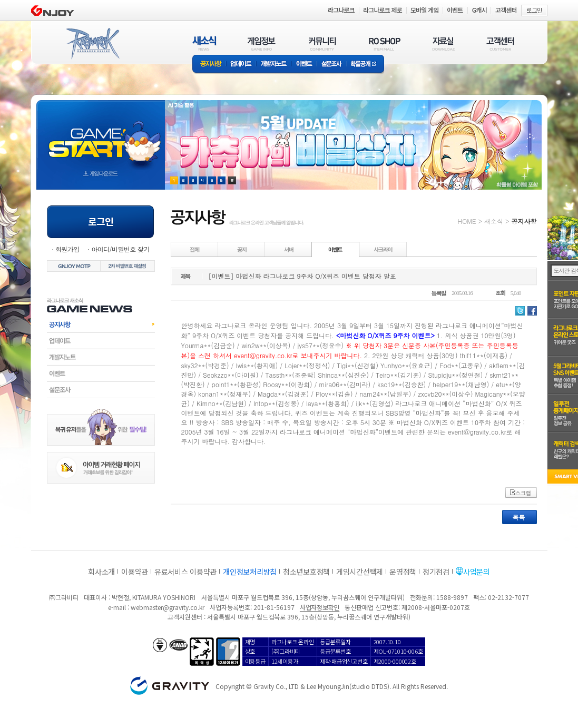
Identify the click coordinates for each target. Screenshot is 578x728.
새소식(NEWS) (204, 43)
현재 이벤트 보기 (232, 180)
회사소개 (101, 572)
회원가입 (67, 249)
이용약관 (135, 572)
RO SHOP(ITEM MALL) (385, 43)
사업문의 (477, 572)
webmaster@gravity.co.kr (168, 607)
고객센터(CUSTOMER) (500, 43)
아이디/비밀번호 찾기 (120, 249)
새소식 (494, 221)
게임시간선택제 (360, 572)
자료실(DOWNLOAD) (443, 43)
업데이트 (241, 65)
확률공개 (365, 65)
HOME (467, 221)
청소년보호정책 (306, 572)
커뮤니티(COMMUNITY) (322, 43)
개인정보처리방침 (250, 572)
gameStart (101, 135)
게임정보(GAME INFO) (262, 43)
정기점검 (436, 572)
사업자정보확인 (320, 607)
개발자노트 (274, 65)
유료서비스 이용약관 (185, 572)
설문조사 (332, 65)
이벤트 (304, 65)
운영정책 (403, 572)
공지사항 (209, 65)
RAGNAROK (92, 44)
